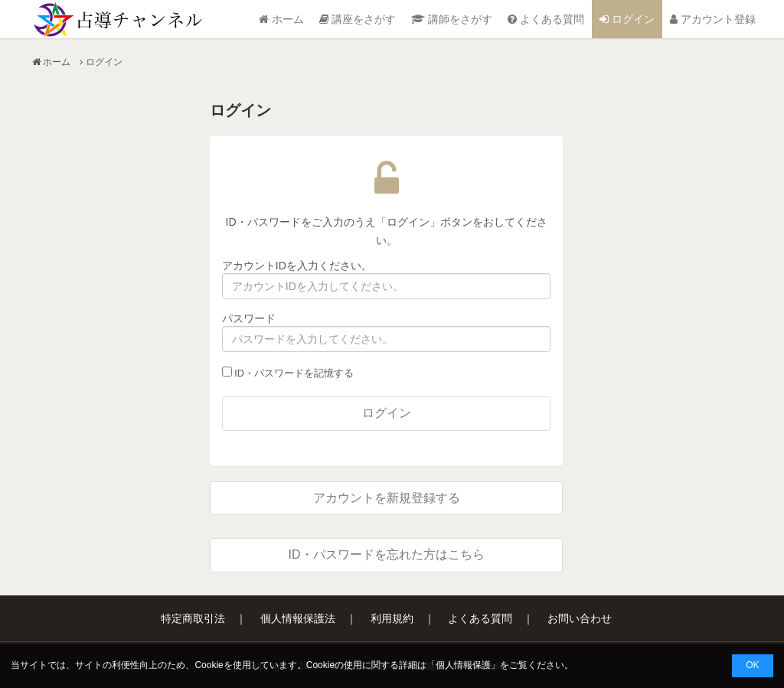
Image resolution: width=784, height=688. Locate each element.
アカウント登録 (713, 19)
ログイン (627, 19)
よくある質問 (546, 19)
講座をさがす (358, 19)
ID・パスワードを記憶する (288, 373)
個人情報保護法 (298, 618)
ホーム (281, 19)
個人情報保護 (463, 665)
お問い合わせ (580, 618)
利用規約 (392, 618)
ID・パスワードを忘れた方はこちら (387, 554)
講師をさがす (452, 19)
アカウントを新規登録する (387, 498)
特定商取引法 (193, 618)
